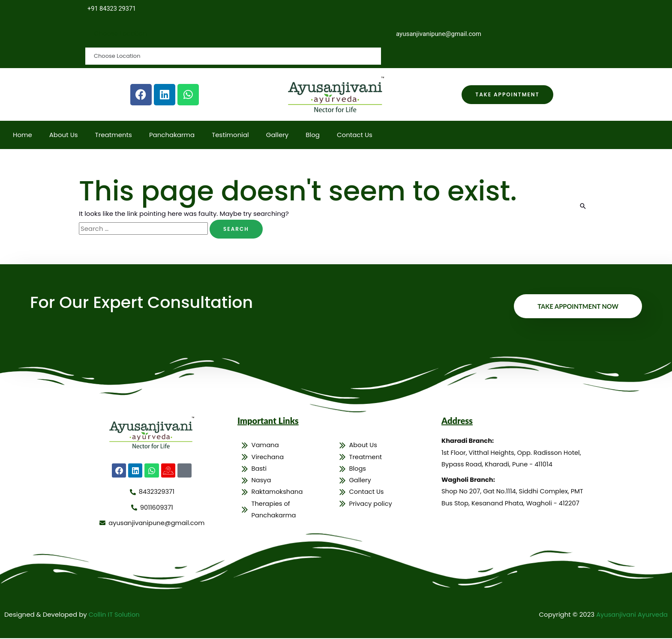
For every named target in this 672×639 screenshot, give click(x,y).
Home (22, 135)
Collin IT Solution (115, 615)
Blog (313, 135)
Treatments (114, 135)
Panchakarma (172, 135)
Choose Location (121, 34)
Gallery (277, 135)
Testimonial (230, 135)
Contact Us (355, 135)
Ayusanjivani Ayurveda (631, 615)
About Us (64, 135)
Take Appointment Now (577, 307)
